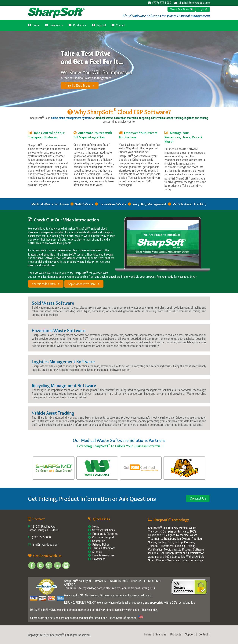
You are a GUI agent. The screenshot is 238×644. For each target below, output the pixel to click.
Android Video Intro (46, 284)
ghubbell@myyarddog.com (194, 3)
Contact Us (99, 541)
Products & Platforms (105, 534)
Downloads (99, 559)
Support (99, 25)
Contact (118, 25)
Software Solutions (104, 530)
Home (34, 25)
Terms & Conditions (104, 548)
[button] (203, 9)
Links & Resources (103, 555)
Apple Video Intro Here (84, 284)
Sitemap (97, 552)
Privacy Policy (101, 545)
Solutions (54, 25)
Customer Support (103, 537)
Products (78, 25)
